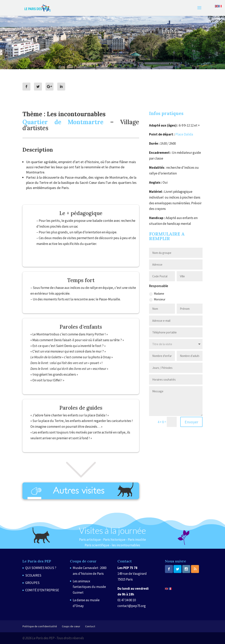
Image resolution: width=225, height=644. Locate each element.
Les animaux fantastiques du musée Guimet (89, 587)
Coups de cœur (71, 626)
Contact (90, 626)
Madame (157, 294)
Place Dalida (184, 134)
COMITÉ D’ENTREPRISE (42, 590)
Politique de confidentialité (40, 626)
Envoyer (191, 422)
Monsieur (157, 299)
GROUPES (32, 583)
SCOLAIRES (33, 575)
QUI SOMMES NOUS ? (41, 568)
